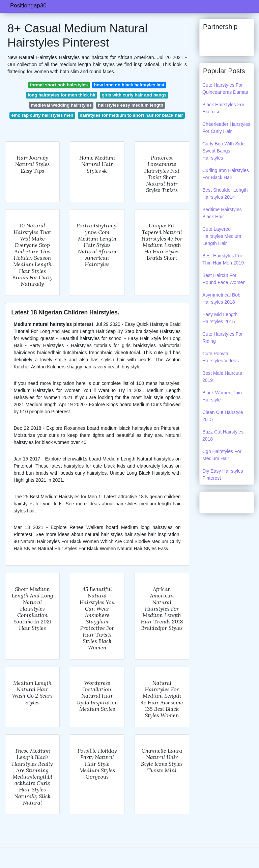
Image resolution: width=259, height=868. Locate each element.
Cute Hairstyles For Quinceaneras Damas (225, 89)
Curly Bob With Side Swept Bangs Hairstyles (223, 151)
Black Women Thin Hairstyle (222, 396)
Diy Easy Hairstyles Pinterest (223, 474)
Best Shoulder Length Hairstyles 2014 (225, 193)
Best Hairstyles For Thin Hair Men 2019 (223, 259)
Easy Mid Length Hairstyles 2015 (220, 318)
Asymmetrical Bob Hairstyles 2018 (221, 298)
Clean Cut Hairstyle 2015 (223, 416)
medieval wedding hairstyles (61, 105)
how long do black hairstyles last (129, 85)
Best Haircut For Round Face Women (224, 279)
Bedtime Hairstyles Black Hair (222, 213)
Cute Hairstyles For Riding (223, 338)
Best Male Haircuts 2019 (222, 377)
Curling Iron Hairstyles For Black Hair (226, 174)
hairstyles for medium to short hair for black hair (131, 115)
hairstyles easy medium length (131, 105)
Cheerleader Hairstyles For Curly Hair (226, 128)
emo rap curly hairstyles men (42, 115)
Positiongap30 (28, 6)
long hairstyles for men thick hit (62, 95)
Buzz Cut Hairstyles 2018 (223, 435)
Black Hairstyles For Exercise (223, 108)
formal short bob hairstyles (59, 85)
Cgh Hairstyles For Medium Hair (222, 455)
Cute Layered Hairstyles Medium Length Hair (222, 236)
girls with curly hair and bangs (134, 95)
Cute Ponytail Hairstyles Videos (221, 357)
